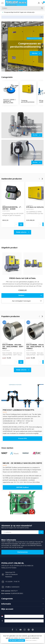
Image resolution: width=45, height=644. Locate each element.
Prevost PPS (23, 438)
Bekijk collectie (23, 232)
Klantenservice (23, 552)
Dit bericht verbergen (17, 640)
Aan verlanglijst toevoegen (27, 301)
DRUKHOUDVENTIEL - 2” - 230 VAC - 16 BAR (12, 208)
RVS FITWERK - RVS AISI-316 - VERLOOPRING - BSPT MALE (13, 347)
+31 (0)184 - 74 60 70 (12, 582)
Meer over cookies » (32, 640)
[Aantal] (16, 224)
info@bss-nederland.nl (12, 587)
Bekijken (30, 295)
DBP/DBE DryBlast (23, 487)
